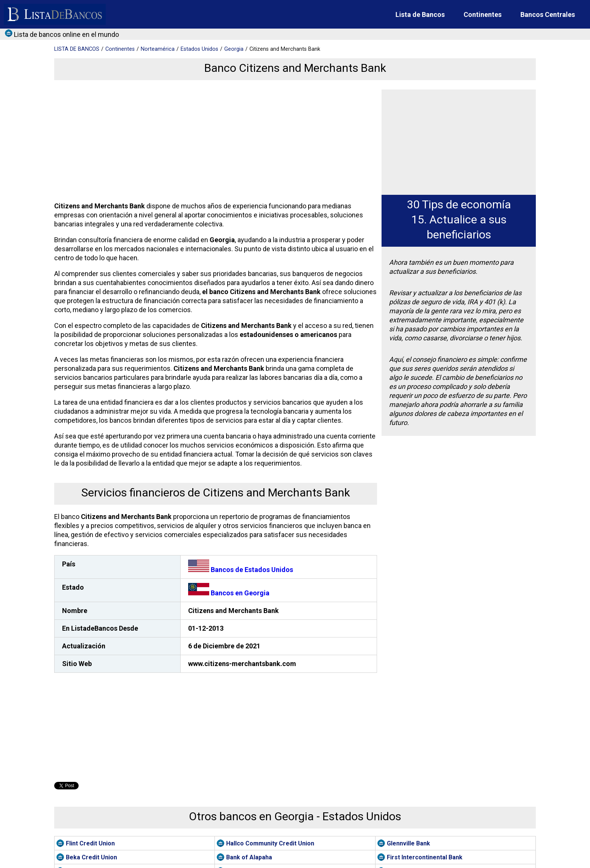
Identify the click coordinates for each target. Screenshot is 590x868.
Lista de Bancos (420, 14)
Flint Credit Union (90, 843)
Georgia (234, 49)
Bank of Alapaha (249, 857)
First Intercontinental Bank (425, 857)
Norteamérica (158, 49)
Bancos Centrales (548, 14)
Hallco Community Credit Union (270, 843)
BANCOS (77, 49)
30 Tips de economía (459, 204)
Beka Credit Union (91, 857)
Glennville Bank (408, 843)
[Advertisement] (214, 142)
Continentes (483, 14)
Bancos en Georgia (229, 593)
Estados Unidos (199, 49)
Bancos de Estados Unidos (241, 570)
